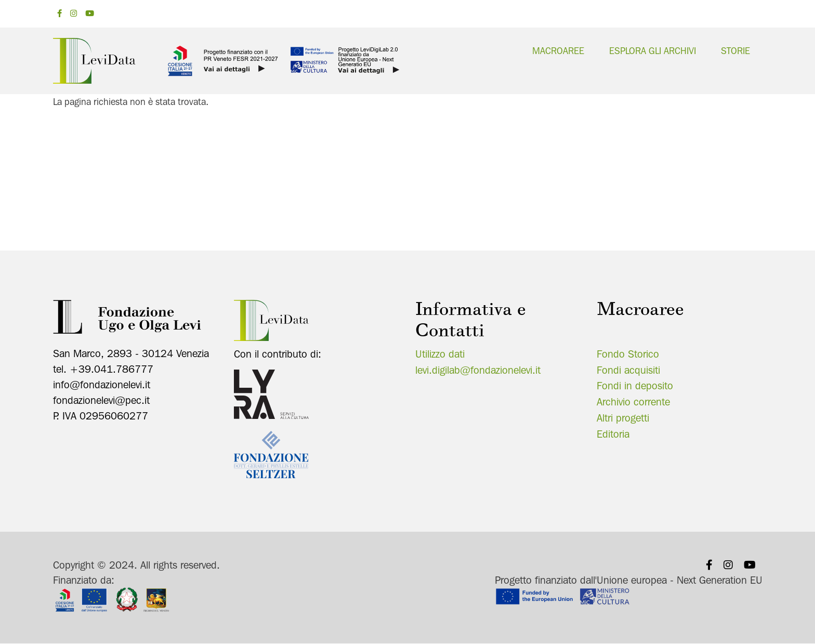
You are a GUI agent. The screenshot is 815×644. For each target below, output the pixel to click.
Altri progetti (623, 418)
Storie (735, 51)
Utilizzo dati (440, 354)
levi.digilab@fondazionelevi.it (478, 370)
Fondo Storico (628, 354)
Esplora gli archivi (653, 51)
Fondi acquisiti (628, 370)
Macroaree (558, 51)
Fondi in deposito (635, 386)
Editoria (613, 434)
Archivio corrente (633, 402)
